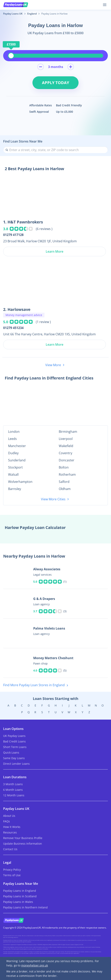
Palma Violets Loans (49, 628)
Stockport (15, 467)
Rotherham (67, 474)
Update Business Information (23, 844)
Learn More (55, 251)
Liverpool (66, 439)
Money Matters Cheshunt (53, 658)
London (14, 432)
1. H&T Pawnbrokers (23, 222)
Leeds (12, 439)
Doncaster (67, 460)
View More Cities (56, 499)
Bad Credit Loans (14, 741)
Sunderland (17, 460)
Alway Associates (47, 569)
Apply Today (56, 83)
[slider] (11, 56)
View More (56, 365)
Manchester (17, 446)
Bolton (64, 467)
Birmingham (68, 432)
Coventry (65, 453)
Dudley (13, 453)
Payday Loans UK (13, 14)
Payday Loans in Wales (18, 902)
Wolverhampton (20, 482)
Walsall (13, 474)
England (32, 14)
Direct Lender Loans (16, 764)
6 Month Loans (13, 790)
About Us (9, 816)
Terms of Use (12, 875)
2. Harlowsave (17, 309)
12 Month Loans (14, 795)
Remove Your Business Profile (23, 838)
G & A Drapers (44, 599)
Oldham (65, 489)
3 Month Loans (13, 784)
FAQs (7, 821)
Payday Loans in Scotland (20, 896)
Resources (10, 832)
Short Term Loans (15, 747)
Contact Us (10, 849)
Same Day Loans (14, 758)
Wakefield (66, 446)
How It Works (12, 827)
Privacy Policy (12, 870)
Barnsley (15, 489)
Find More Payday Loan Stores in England (36, 685)
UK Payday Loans (14, 736)
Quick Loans (11, 752)
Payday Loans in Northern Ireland (25, 907)
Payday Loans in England (20, 891)
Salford (64, 482)
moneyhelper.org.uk (35, 965)
